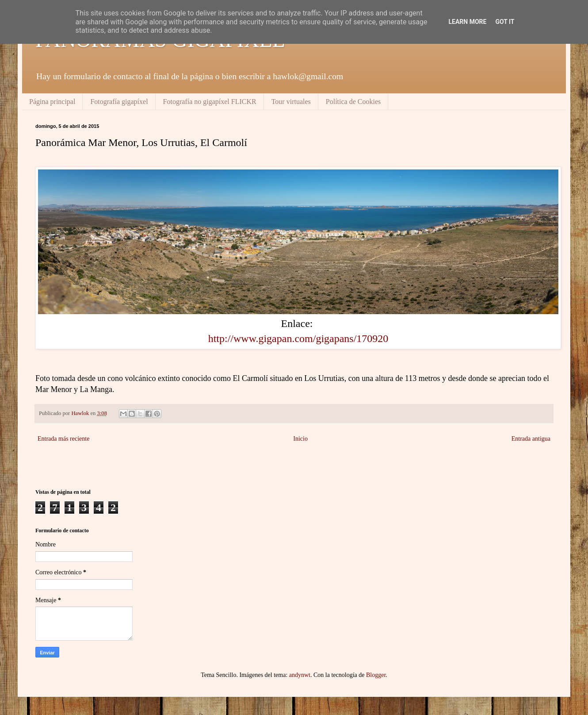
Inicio (300, 439)
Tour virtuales (291, 102)
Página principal (52, 102)
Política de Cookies (353, 102)
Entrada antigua (531, 439)
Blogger (376, 675)
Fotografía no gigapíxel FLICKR (210, 102)
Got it (505, 22)
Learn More (467, 22)
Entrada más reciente (63, 439)
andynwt (300, 675)
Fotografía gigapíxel (119, 102)
